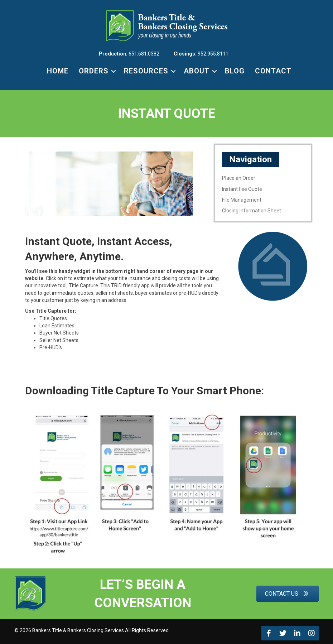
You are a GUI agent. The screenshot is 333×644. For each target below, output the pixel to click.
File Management (242, 200)
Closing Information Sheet (252, 211)
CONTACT (273, 71)
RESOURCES (146, 71)
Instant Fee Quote (242, 189)
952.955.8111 (213, 54)
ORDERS (94, 71)
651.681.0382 (144, 54)
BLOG (235, 71)
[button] (269, 633)
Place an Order (239, 178)
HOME (58, 71)
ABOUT (197, 71)
